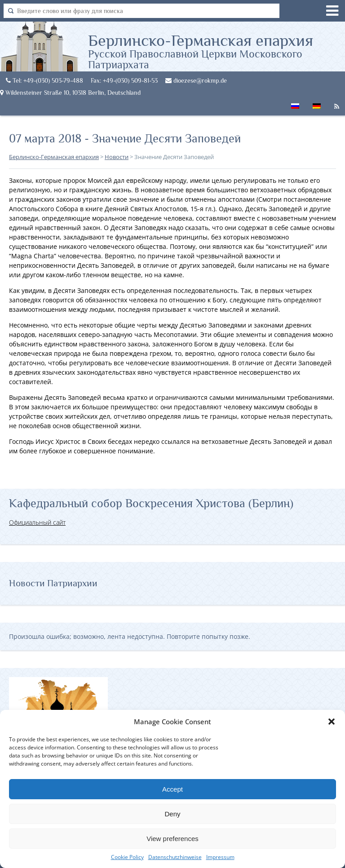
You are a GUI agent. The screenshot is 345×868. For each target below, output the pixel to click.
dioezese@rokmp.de (196, 80)
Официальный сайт (37, 522)
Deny (172, 814)
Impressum (220, 857)
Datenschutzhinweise (175, 857)
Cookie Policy (127, 857)
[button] (332, 722)
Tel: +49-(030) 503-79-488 (44, 80)
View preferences (172, 839)
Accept (172, 789)
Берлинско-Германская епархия (217, 51)
